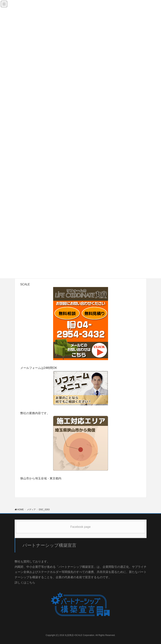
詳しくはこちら (25, 583)
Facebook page (80, 527)
